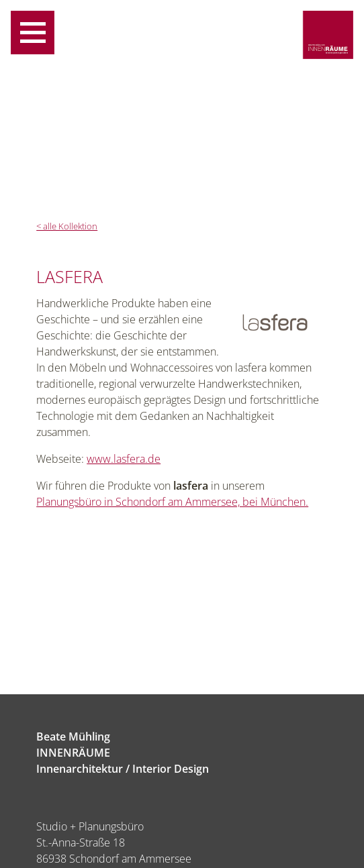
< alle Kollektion (67, 226)
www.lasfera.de (124, 459)
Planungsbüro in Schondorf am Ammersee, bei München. (172, 502)
